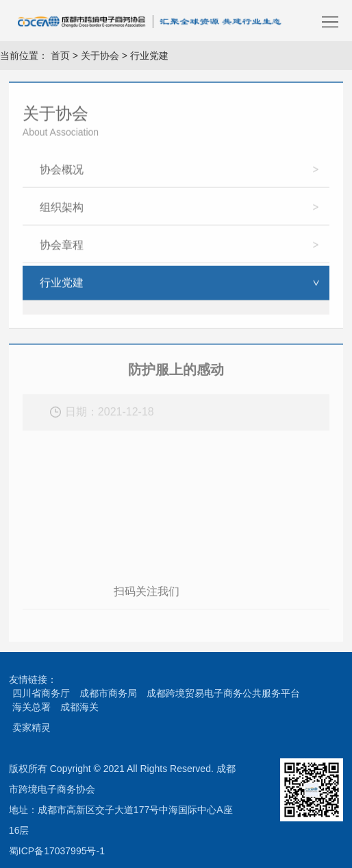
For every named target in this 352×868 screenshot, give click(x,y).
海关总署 (32, 707)
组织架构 (62, 209)
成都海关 (79, 707)
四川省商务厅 (41, 693)
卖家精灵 (32, 727)
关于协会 (100, 56)
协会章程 (62, 247)
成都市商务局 (108, 693)
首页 (59, 56)
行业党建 (149, 56)
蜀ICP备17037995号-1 (57, 851)
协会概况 (62, 172)
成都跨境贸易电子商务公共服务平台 (223, 693)
